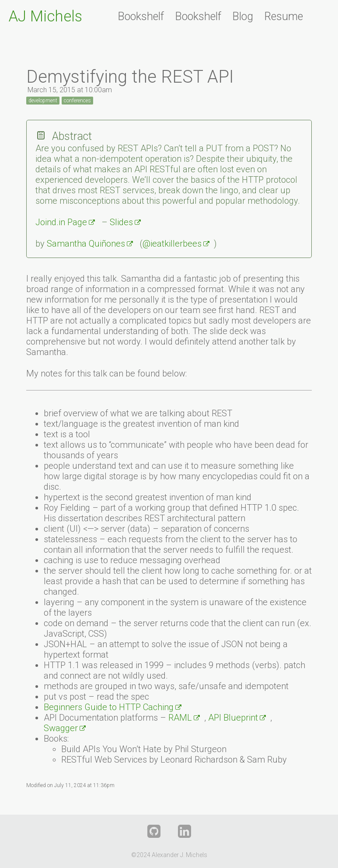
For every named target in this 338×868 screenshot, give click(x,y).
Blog (243, 16)
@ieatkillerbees (172, 244)
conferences (77, 101)
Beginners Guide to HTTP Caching (109, 707)
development (43, 101)
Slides (121, 222)
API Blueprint (233, 718)
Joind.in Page (61, 222)
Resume (284, 16)
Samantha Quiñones (86, 244)
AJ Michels (45, 16)
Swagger (61, 728)
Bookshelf (141, 16)
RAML (180, 718)
